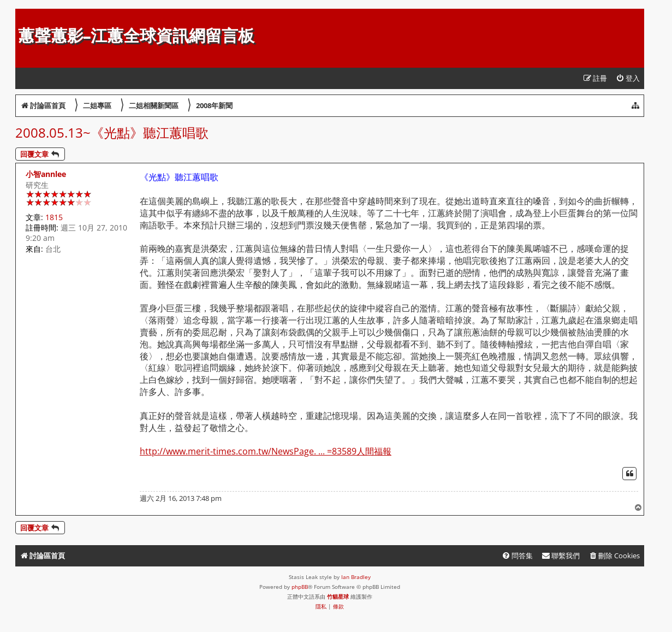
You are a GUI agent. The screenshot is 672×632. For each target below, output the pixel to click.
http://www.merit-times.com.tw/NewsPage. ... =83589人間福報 (266, 451)
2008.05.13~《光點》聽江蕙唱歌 (112, 132)
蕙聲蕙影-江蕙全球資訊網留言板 (136, 36)
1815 (54, 217)
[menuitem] (628, 78)
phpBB (300, 587)
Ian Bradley (356, 577)
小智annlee (46, 174)
